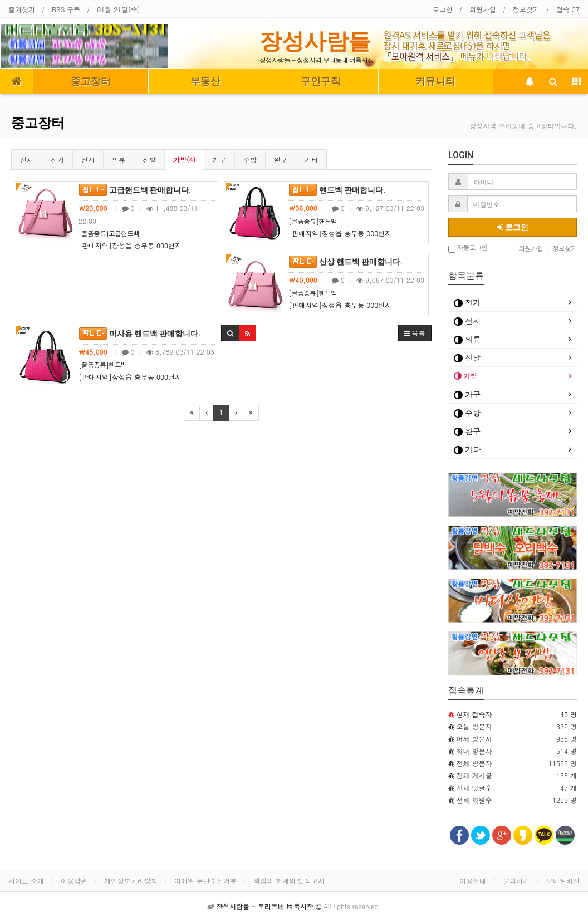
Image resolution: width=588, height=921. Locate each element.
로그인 (443, 9)
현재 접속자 (474, 714)
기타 (311, 160)
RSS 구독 (66, 9)
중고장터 (91, 81)
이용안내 (473, 881)
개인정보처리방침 (131, 881)
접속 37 (568, 9)
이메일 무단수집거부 (205, 881)
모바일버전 (563, 881)
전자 (88, 160)
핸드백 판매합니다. (337, 190)
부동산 (205, 81)
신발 (149, 160)
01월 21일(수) (118, 9)
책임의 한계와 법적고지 (289, 881)
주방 (250, 160)
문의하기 (516, 881)
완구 (281, 160)
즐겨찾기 (22, 9)
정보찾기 (526, 9)
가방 (465, 376)
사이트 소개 (26, 881)
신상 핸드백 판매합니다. (346, 262)
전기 (57, 160)
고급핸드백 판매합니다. (135, 190)
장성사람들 (315, 41)
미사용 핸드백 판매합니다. (139, 334)
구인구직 (321, 81)
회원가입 (483, 9)
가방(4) (184, 160)
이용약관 (74, 881)
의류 (119, 160)
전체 (27, 160)
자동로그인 (468, 248)
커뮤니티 (435, 81)
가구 (219, 160)
